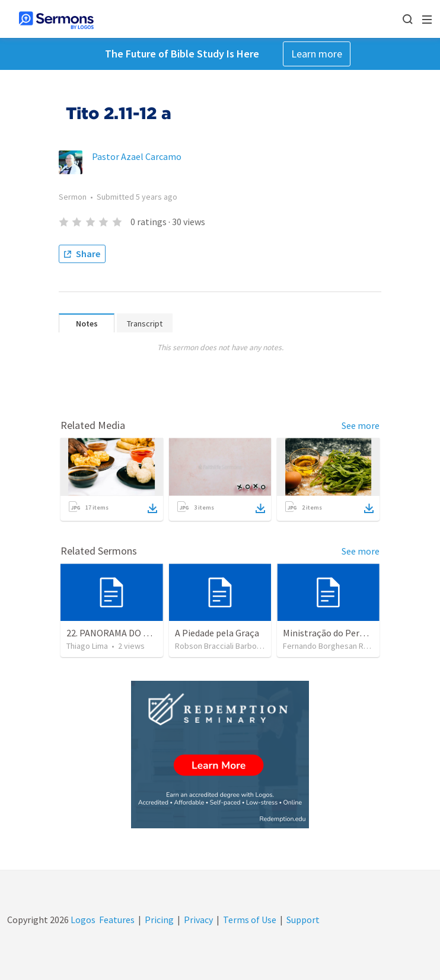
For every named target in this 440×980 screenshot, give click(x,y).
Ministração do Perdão (329, 633)
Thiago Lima (87, 646)
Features (117, 920)
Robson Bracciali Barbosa (220, 646)
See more (361, 425)
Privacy (198, 920)
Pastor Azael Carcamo (137, 156)
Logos (82, 920)
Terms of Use (250, 920)
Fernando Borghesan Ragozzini (338, 646)
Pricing (159, 920)
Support (303, 920)
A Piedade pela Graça (217, 633)
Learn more (317, 54)
